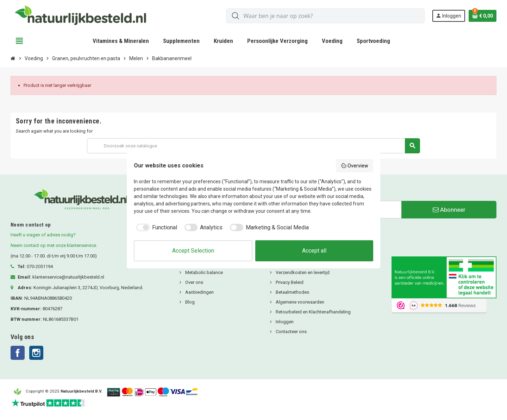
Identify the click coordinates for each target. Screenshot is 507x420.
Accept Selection (193, 251)
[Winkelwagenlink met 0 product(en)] (483, 16)
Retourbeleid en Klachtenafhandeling (313, 312)
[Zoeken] (253, 146)
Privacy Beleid (289, 282)
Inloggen (284, 322)
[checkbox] (155, 228)
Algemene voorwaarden (299, 302)
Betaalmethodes (292, 292)
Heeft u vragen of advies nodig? (43, 235)
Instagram (36, 353)
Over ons (194, 282)
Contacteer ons (291, 332)
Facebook (18, 353)
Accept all (314, 251)
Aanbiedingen (199, 292)
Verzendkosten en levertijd (302, 272)
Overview (355, 166)
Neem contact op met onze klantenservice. (54, 245)
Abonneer (449, 210)
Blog (189, 302)
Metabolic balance (204, 272)
